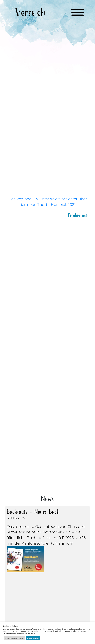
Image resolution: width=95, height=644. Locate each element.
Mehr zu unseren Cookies (14, 638)
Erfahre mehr (79, 215)
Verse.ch (30, 13)
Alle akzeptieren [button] (33, 638)
